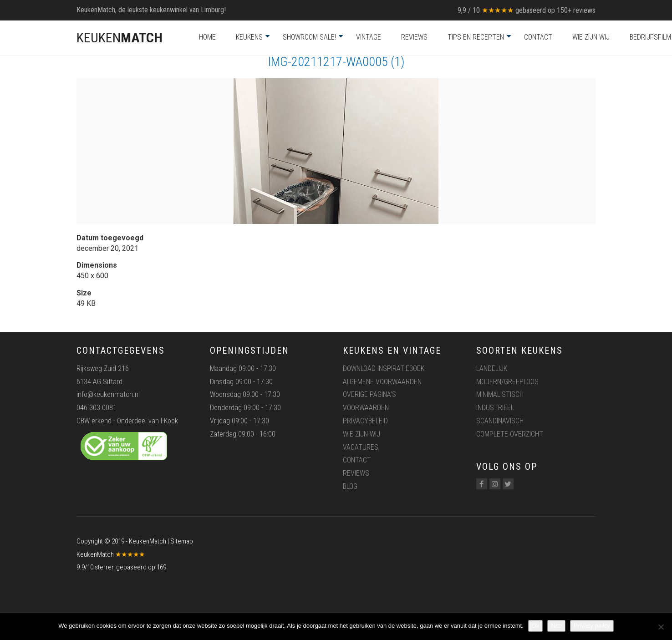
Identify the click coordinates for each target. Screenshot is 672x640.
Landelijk (492, 368)
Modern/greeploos (507, 382)
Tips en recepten (476, 37)
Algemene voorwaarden (382, 382)
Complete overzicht (510, 434)
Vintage (369, 37)
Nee (556, 626)
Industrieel (495, 408)
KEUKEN (120, 38)
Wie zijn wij (591, 37)
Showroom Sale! (309, 37)
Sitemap (182, 541)
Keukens (249, 37)
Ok (536, 626)
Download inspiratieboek (384, 368)
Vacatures (361, 447)
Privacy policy (592, 626)
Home (207, 37)
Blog (350, 486)
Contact (538, 37)
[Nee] (661, 627)
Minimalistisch (500, 394)
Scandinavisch (500, 421)
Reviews (414, 37)
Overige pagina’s (369, 394)
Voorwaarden (366, 408)
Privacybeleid (365, 421)
